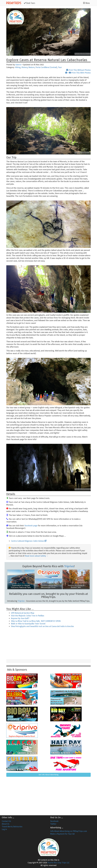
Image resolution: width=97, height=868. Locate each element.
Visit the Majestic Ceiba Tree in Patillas (28, 616)
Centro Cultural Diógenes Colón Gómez (29, 541)
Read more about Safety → (37, 556)
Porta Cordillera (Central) (46, 67)
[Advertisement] (48, 644)
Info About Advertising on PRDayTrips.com (69, 831)
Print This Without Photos (78, 70)
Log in (4, 829)
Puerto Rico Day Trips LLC (59, 863)
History (24, 67)
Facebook (54, 821)
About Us (6, 824)
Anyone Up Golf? (20, 618)
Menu (86, 3)
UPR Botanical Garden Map (23, 613)
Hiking (18, 67)
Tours (29, 3)
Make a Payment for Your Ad (62, 834)
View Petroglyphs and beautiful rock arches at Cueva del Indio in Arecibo (42, 626)
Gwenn (18, 65)
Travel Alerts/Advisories (12, 827)
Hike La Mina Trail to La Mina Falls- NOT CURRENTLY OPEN (36, 621)
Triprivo (69, 566)
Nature (32, 67)
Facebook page (31, 526)
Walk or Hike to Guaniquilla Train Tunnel (28, 624)
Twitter (53, 824)
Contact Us (6, 821)
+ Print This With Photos (78, 73)
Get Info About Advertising (49, 775)
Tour (60, 67)
